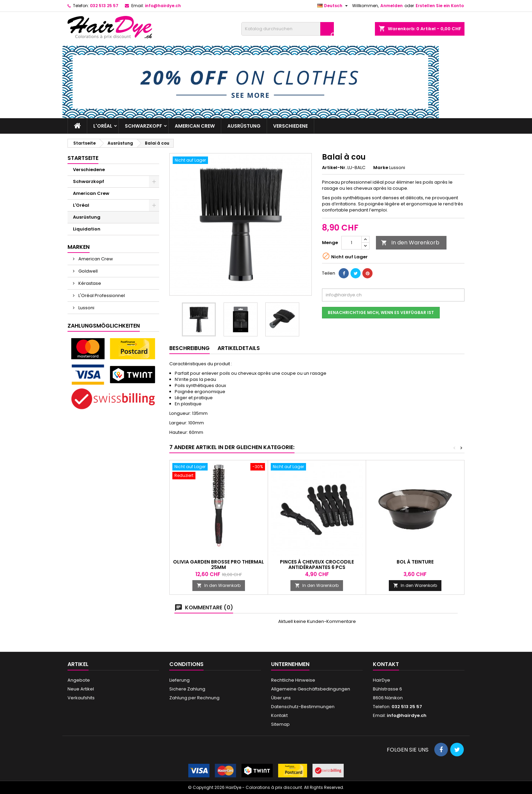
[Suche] (288, 29)
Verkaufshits (81, 698)
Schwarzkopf (144, 126)
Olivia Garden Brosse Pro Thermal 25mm (218, 565)
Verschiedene (290, 126)
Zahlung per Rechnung (194, 698)
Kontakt (279, 715)
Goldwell (88, 271)
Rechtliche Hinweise (293, 680)
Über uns (281, 698)
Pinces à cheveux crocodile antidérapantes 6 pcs (317, 565)
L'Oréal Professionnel (101, 296)
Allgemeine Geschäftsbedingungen (311, 689)
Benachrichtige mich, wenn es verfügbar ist (381, 312)
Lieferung (179, 680)
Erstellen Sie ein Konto (440, 6)
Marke (381, 168)
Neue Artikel (81, 689)
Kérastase (89, 283)
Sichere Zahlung (187, 689)
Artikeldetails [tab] (239, 348)
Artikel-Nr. (334, 168)
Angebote (79, 680)
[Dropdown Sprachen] (333, 6)
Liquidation (87, 229)
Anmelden (392, 6)
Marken (79, 247)
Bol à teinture (415, 562)
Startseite (83, 158)
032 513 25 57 (104, 6)
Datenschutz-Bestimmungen (303, 707)
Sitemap (280, 724)
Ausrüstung (244, 126)
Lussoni (86, 308)
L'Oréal (103, 126)
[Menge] (351, 243)
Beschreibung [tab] (189, 348)
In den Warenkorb (410, 243)
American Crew (195, 126)
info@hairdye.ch (163, 6)
